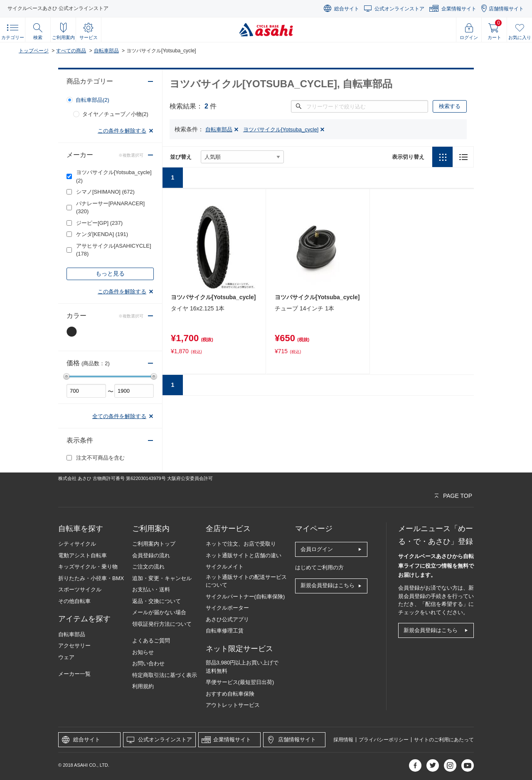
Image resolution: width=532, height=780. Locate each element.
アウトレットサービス (233, 705)
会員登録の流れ (151, 555)
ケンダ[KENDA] (102, 234)
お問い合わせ (148, 663)
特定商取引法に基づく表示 (165, 675)
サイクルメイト (225, 567)
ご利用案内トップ (154, 544)
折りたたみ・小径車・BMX (91, 578)
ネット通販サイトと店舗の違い (244, 555)
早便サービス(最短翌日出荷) (240, 682)
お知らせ (143, 652)
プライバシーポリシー (384, 740)
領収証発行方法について (162, 624)
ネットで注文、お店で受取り (241, 544)
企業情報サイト (459, 9)
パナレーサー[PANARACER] (110, 208)
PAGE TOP (458, 496)
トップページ (34, 51)
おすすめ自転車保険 (230, 694)
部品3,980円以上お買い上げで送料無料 (242, 667)
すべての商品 (71, 51)
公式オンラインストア (399, 9)
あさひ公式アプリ (227, 619)
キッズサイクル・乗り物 (88, 567)
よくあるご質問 (151, 641)
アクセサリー (74, 646)
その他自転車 (74, 601)
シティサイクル (77, 544)
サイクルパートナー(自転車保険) (245, 597)
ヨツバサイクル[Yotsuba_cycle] (114, 176)
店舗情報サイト (506, 9)
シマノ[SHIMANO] (105, 192)
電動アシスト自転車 (83, 555)
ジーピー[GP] (99, 223)
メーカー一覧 (74, 674)
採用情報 (343, 740)
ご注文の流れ (148, 567)
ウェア (66, 657)
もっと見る (110, 273)
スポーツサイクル (80, 589)
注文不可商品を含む (100, 458)
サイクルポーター (227, 608)
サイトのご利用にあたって (444, 740)
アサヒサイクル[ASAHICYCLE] (114, 250)
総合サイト (347, 9)
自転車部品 (106, 51)
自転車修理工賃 (225, 631)
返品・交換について (156, 601)
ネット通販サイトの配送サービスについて (246, 581)
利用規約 (143, 686)
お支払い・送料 (151, 589)
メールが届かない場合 (159, 612)
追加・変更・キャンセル (162, 578)
